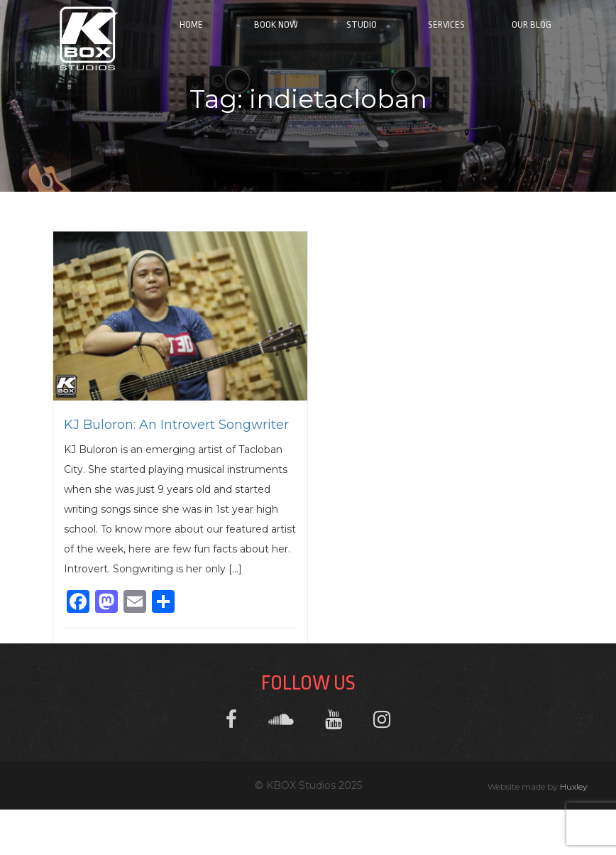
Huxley (574, 786)
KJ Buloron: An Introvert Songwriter (176, 425)
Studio (362, 24)
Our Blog (532, 24)
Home (191, 24)
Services (446, 24)
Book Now (276, 24)
